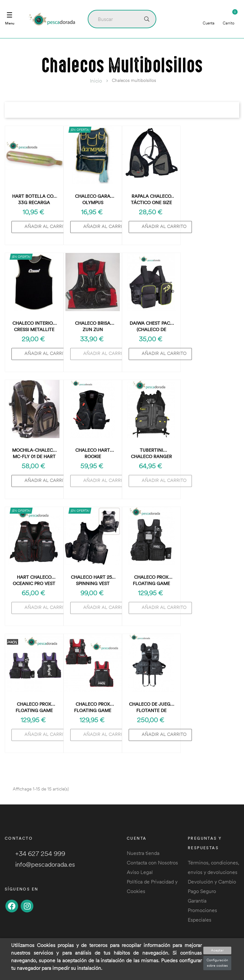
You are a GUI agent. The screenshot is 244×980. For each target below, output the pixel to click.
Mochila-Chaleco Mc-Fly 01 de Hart (34, 453)
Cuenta (209, 19)
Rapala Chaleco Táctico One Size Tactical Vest (151, 200)
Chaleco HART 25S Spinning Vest (93, 580)
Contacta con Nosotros (152, 863)
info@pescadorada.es (40, 864)
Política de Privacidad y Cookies (152, 886)
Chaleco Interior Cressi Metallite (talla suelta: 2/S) (34, 327)
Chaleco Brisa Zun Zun (93, 326)
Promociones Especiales (202, 915)
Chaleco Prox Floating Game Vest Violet (34, 707)
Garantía (197, 901)
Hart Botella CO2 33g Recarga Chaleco (34, 200)
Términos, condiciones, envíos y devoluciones (213, 867)
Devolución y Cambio (212, 882)
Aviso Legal (140, 872)
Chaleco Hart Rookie (93, 453)
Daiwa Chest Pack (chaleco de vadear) (151, 327)
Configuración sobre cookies (217, 963)
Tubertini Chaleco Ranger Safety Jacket (151, 453)
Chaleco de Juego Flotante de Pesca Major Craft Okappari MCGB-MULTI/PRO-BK (151, 707)
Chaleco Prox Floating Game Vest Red (93, 707)
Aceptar (217, 950)
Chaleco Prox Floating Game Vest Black (151, 580)
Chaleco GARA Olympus (93, 199)
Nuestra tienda (143, 853)
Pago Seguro (202, 891)
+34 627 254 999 (35, 853)
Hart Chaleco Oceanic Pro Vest (34, 580)
